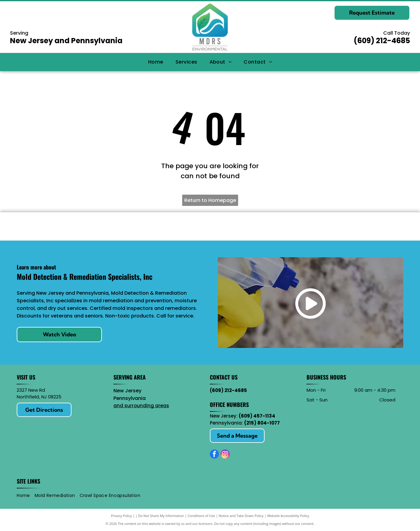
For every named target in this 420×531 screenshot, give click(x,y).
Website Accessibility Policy (288, 516)
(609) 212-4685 (382, 41)
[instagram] (225, 455)
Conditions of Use (201, 516)
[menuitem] (156, 62)
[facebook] (214, 455)
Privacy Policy (121, 516)
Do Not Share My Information (161, 516)
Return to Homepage (210, 200)
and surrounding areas (141, 406)
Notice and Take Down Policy (241, 516)
